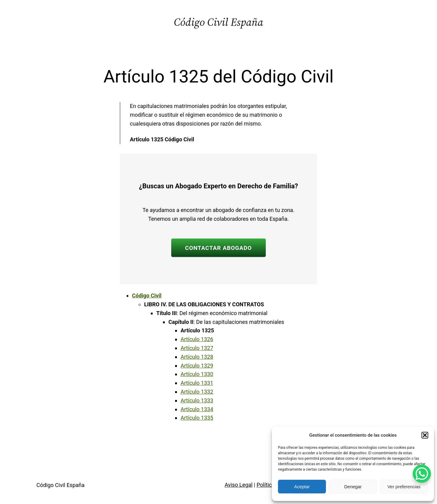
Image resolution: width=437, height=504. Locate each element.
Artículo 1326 (197, 339)
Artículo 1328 (197, 357)
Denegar (353, 487)
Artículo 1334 (197, 409)
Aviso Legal (239, 485)
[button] (425, 435)
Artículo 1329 (197, 366)
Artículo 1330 (197, 374)
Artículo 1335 (197, 418)
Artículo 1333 (197, 400)
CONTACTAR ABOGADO (218, 248)
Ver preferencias (404, 487)
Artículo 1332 (197, 392)
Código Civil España (218, 22)
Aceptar (302, 487)
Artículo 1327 (197, 348)
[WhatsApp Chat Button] (422, 474)
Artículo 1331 (197, 383)
